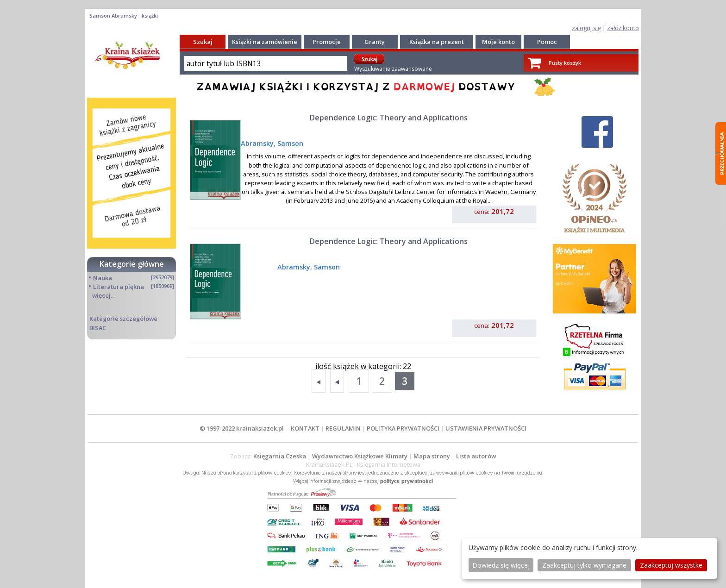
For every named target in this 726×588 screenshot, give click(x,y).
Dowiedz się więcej (501, 565)
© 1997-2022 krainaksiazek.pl (242, 428)
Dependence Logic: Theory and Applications (389, 118)
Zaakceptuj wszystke (671, 565)
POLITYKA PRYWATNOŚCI (403, 428)
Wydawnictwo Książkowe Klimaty (360, 456)
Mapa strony (432, 456)
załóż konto (623, 28)
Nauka (103, 278)
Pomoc (547, 42)
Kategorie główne (132, 264)
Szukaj (203, 42)
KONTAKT (305, 428)
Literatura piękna (119, 287)
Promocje (327, 42)
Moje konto (498, 42)
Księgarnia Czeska (280, 456)
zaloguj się (586, 28)
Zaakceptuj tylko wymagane (584, 565)
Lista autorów (476, 456)
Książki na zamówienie (265, 42)
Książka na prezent (437, 42)
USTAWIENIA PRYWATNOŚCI (486, 428)
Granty (375, 42)
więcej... (103, 295)
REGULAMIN (343, 428)
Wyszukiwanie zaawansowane (393, 69)
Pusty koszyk (565, 63)
